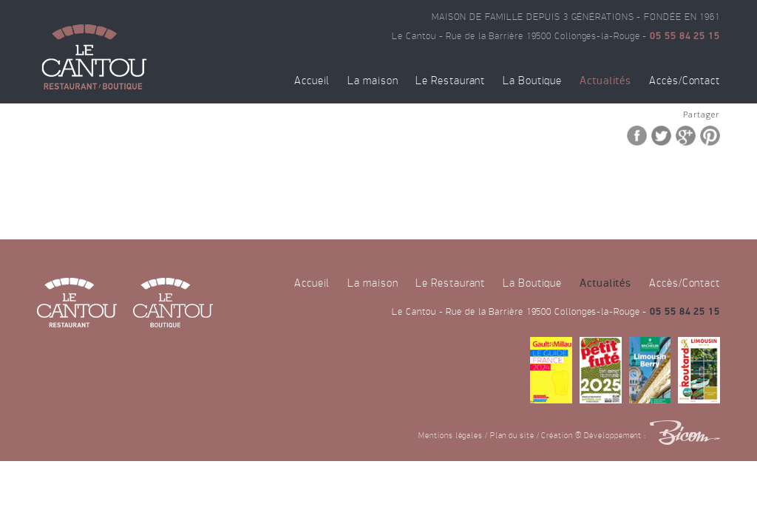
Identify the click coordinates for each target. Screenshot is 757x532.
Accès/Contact (685, 81)
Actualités (605, 81)
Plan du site (512, 436)
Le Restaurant (450, 81)
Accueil (312, 81)
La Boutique (532, 81)
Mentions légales (451, 436)
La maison (373, 81)
